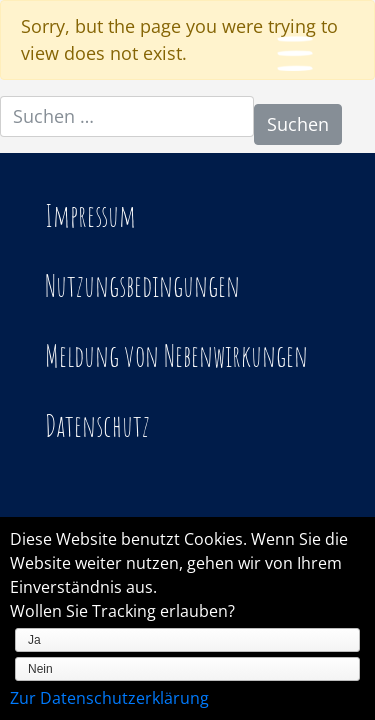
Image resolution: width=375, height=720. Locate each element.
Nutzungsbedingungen (142, 285)
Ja (34, 640)
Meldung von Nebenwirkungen (176, 355)
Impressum (90, 215)
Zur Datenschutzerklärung (109, 698)
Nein (40, 669)
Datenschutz (97, 425)
